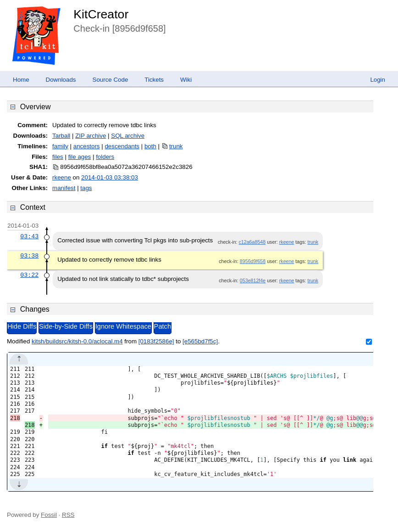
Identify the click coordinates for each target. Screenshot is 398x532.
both (150, 146)
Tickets (154, 80)
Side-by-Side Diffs (66, 326)
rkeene (62, 177)
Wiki (186, 80)
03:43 (29, 236)
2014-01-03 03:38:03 (110, 177)
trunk (176, 146)
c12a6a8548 (252, 242)
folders (105, 157)
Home (21, 80)
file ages (80, 157)
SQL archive (128, 136)
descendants (122, 146)
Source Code (111, 80)
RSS (68, 515)
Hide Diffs (22, 326)
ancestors (87, 146)
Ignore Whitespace (123, 326)
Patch (163, 326)
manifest (64, 188)
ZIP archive (91, 136)
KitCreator (101, 14)
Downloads (61, 80)
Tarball (61, 136)
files (58, 157)
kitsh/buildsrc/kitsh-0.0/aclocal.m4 (77, 341)
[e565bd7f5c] (200, 341)
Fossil (49, 515)
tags (86, 188)
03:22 (29, 275)
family (60, 146)
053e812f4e (253, 280)
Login (378, 80)
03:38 (29, 256)
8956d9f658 (253, 261)
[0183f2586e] (156, 341)
